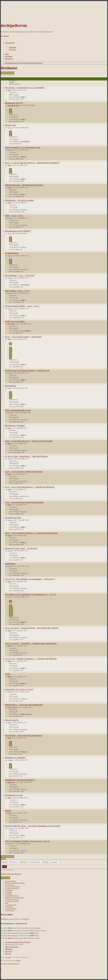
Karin (23, 404)
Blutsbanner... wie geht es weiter (19, 200)
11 (11, 611)
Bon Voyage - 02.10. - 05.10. (17, 291)
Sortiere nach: (32, 862)
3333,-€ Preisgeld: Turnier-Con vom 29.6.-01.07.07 (27, 841)
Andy (23, 97)
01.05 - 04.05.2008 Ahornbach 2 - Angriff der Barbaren (30, 487)
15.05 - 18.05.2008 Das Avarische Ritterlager (24, 503)
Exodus (8, 811)
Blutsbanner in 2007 (14, 795)
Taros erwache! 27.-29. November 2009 (23, 148)
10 (11, 608)
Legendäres (10, 564)
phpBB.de (18, 960)
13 (11, 615)
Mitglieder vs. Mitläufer (15, 758)
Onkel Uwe (11, 782)
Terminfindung (12, 253)
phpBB (9, 957)
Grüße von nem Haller (15, 322)
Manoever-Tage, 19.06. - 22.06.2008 (21, 549)
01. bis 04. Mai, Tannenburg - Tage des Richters (26, 456)
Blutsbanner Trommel (15, 426)
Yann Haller (25, 141)
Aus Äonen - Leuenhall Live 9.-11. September (25, 88)
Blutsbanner (9, 68)
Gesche (10, 128)
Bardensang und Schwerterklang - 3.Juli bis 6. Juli (27, 371)
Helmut (24, 752)
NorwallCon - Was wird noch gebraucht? (24, 736)
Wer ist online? (7, 914)
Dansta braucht (12, 720)
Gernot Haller (26, 331)
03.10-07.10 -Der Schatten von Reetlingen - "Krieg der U (30, 579)
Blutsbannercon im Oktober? (18, 231)
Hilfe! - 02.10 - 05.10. (14, 216)
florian (10, 187)
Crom (7, 674)
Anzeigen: (11, 862)
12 (11, 613)
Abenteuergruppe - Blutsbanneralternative (24, 185)
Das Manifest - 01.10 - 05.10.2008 (20, 276)
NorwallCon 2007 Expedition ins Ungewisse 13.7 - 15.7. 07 (30, 595)
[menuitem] (13, 47)
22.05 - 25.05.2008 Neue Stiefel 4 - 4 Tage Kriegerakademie (31, 533)
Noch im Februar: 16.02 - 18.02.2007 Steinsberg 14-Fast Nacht (33, 826)
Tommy (10, 150)
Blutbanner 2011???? (14, 103)
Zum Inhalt (5, 36)
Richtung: (52, 862)
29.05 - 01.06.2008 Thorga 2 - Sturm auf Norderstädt (29, 441)
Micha (23, 157)
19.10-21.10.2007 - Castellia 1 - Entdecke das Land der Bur (31, 644)
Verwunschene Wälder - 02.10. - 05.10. (22, 306)
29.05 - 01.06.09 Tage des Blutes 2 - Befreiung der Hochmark (32, 163)
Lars (22, 194)
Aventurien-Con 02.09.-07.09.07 (19, 690)
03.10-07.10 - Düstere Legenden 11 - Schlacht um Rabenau (31, 659)
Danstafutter (11, 386)
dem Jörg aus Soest (13, 105)
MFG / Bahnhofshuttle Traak (18, 410)
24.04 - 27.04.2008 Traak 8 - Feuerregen (23, 337)
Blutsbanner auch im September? (20, 780)
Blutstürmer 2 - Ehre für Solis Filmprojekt (24, 705)
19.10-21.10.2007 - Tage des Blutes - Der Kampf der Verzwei (32, 628)
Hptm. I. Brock (12, 707)
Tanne (10, 233)
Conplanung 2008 (13, 518)
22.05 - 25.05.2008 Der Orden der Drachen (24, 472)
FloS (9, 90)
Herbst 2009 (10, 125)
